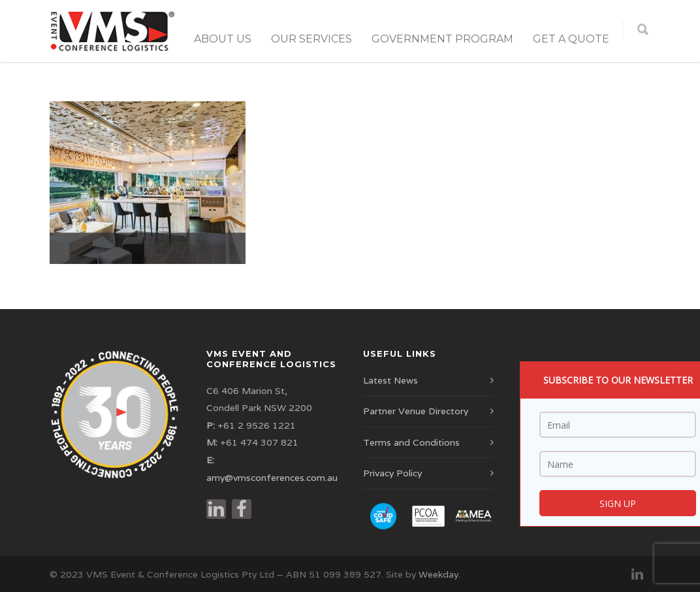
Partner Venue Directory (416, 411)
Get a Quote (571, 39)
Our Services (311, 39)
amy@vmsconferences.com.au (272, 478)
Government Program (442, 39)
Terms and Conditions (411, 442)
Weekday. (439, 574)
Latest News (390, 380)
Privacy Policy (392, 473)
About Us (223, 39)
